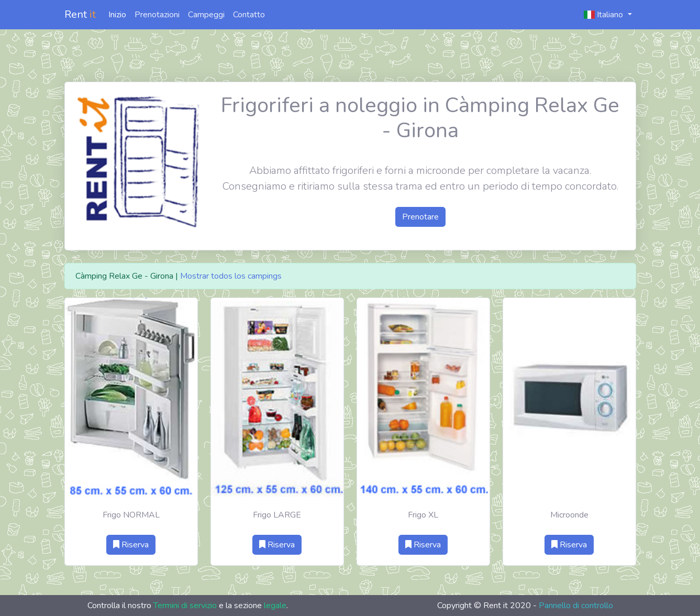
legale (275, 606)
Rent (80, 14)
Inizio (117, 15)
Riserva (131, 545)
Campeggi (206, 15)
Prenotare (420, 217)
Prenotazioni (157, 15)
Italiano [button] (604, 15)
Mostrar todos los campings (231, 276)
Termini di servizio (185, 606)
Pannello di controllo (576, 606)
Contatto (249, 15)
